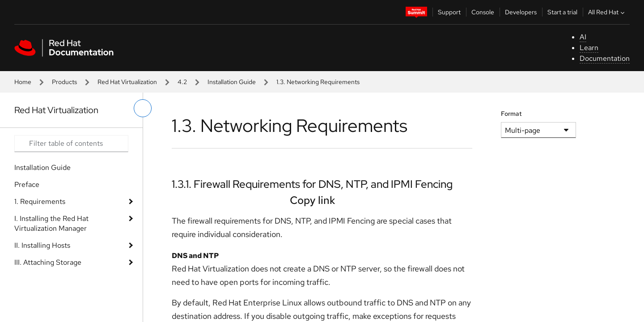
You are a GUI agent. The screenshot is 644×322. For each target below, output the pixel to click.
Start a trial (562, 12)
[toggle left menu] (143, 108)
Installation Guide (232, 82)
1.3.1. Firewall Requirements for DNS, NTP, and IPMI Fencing (312, 184)
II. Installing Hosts (42, 245)
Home (23, 82)
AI (583, 37)
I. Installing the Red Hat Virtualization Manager (51, 223)
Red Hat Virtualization (127, 82)
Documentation (605, 58)
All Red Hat (607, 12)
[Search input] (71, 144)
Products (64, 82)
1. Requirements (40, 201)
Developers (521, 12)
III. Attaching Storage (48, 262)
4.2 (182, 82)
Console (483, 12)
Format (511, 114)
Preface (27, 184)
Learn (589, 48)
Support (449, 12)
